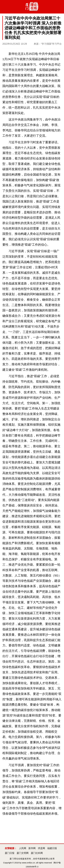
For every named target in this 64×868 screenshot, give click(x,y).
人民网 (23, 848)
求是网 (41, 848)
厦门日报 (10, 853)
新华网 (32, 848)
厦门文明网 (23, 853)
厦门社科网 (37, 853)
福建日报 (52, 848)
